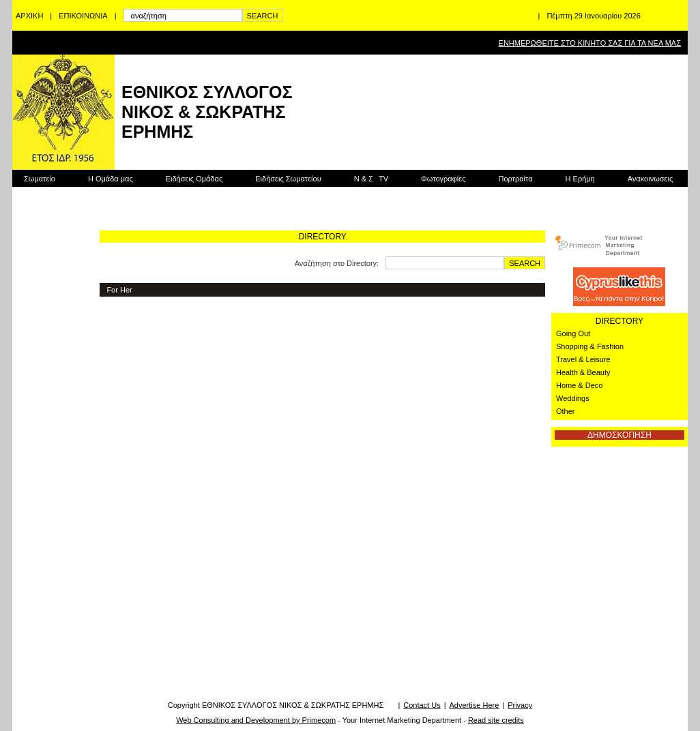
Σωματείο (40, 179)
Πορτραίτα (515, 179)
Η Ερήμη (580, 179)
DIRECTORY (619, 321)
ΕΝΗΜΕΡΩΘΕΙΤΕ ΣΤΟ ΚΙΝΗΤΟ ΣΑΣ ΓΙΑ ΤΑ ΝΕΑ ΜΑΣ (590, 43)
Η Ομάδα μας (111, 179)
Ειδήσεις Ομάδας (194, 179)
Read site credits (496, 720)
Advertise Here (475, 705)
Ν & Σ (371, 179)
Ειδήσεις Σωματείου (288, 179)
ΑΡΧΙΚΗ (29, 16)
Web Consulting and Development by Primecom (256, 720)
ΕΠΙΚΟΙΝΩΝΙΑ (83, 16)
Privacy (520, 705)
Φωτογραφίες (443, 179)
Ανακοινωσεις (650, 179)
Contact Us (422, 705)
